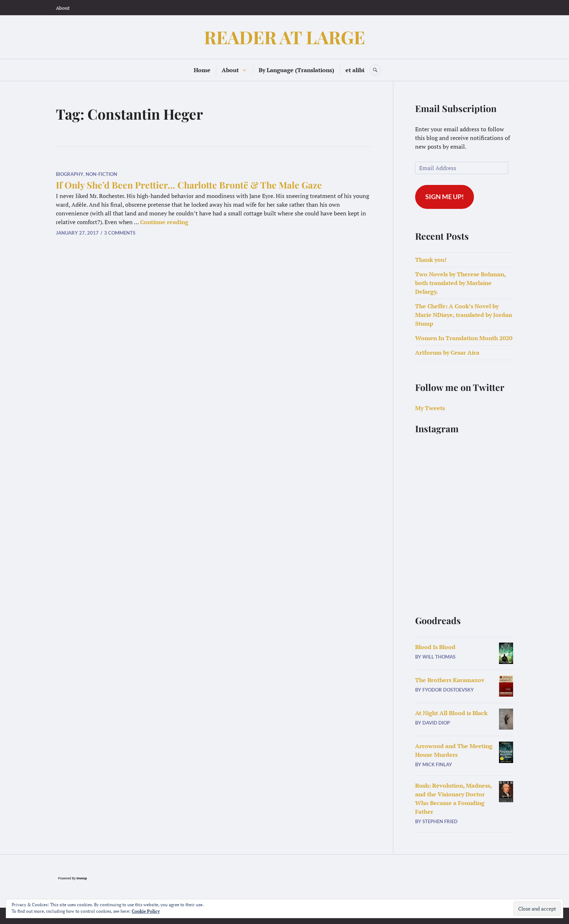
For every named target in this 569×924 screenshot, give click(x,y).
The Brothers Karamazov (450, 680)
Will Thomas (439, 657)
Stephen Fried (440, 821)
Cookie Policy (146, 911)
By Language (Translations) (296, 70)
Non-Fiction (101, 174)
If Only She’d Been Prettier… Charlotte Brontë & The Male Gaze (189, 185)
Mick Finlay (437, 764)
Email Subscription (456, 108)
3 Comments (120, 233)
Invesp (82, 878)
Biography (70, 174)
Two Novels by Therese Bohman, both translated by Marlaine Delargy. (460, 283)
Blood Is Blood (435, 647)
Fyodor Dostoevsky (448, 690)
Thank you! (431, 260)
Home (202, 70)
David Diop (436, 723)
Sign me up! (445, 197)
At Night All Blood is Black (451, 713)
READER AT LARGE (284, 37)
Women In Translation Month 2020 (464, 338)
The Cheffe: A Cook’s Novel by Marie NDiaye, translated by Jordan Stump (464, 315)
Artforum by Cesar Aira (447, 352)
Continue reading (164, 222)
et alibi (355, 70)
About (63, 8)
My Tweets (430, 408)
